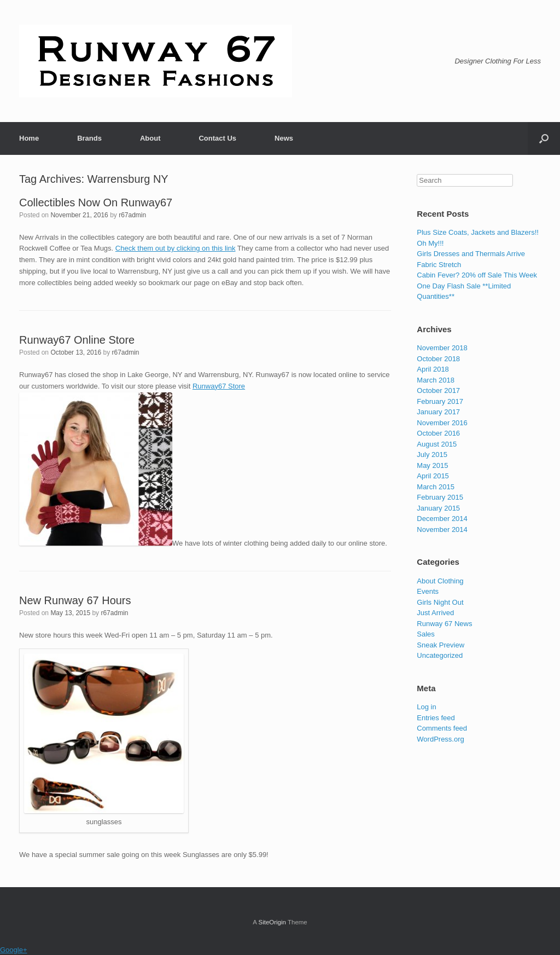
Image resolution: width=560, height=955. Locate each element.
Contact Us (217, 138)
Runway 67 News (444, 624)
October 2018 (438, 359)
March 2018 (436, 380)
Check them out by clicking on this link (176, 248)
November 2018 (442, 348)
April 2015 (433, 476)
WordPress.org (440, 739)
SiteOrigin (272, 922)
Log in (426, 707)
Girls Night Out (440, 602)
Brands (89, 138)
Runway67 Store (219, 386)
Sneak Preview (441, 645)
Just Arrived (435, 613)
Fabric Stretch (439, 265)
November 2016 (442, 423)
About (150, 138)
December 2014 (442, 519)
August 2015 (437, 444)
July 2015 (432, 455)
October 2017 (438, 390)
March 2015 (436, 487)
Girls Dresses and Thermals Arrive (471, 254)
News (284, 138)
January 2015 (438, 508)
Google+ (14, 950)
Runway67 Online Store (77, 340)
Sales (426, 634)
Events (428, 591)
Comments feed (442, 728)
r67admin (132, 215)
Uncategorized (440, 655)
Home (29, 138)
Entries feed (436, 718)
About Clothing (440, 581)
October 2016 (438, 433)
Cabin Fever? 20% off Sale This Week (477, 275)
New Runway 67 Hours (75, 600)
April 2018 (433, 369)
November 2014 (442, 529)
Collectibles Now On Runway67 (96, 202)
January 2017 (438, 412)
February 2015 (440, 497)
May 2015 (432, 465)
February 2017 (440, 401)
